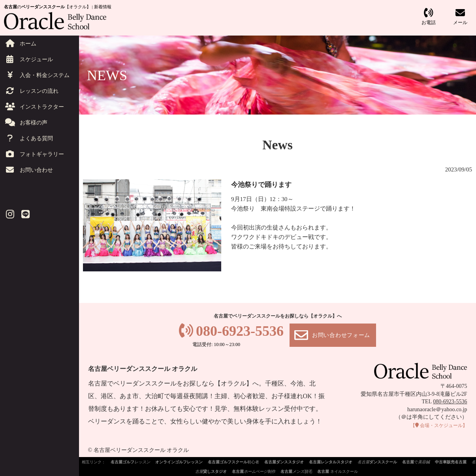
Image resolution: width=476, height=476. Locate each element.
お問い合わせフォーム (341, 335)
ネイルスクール (338, 471)
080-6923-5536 (240, 331)
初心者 (233, 462)
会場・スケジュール (439, 425)
